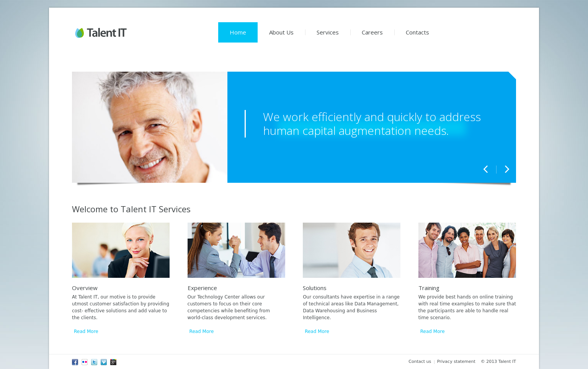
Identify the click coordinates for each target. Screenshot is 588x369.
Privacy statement (456, 362)
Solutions (315, 288)
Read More (86, 331)
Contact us (420, 362)
